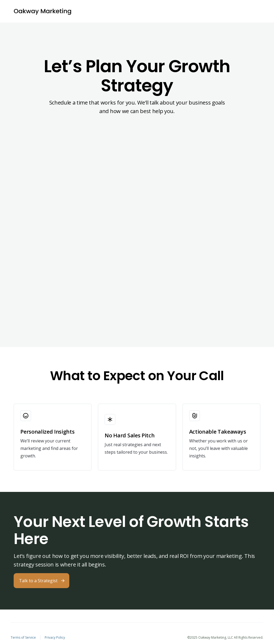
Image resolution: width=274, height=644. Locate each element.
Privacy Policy (55, 638)
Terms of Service (23, 638)
